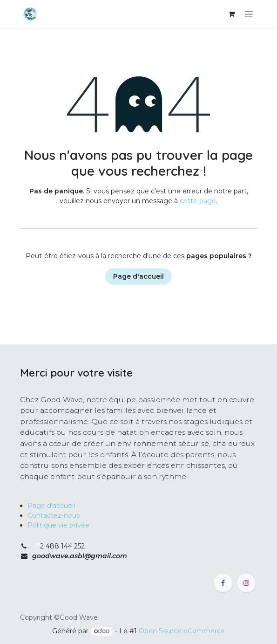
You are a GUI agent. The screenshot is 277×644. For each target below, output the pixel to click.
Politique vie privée (58, 525)
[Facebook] (223, 583)
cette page (198, 201)
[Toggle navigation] (249, 14)
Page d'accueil (138, 276)
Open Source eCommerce (182, 631)
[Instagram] (246, 583)
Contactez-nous (54, 515)
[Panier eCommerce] (232, 14)
